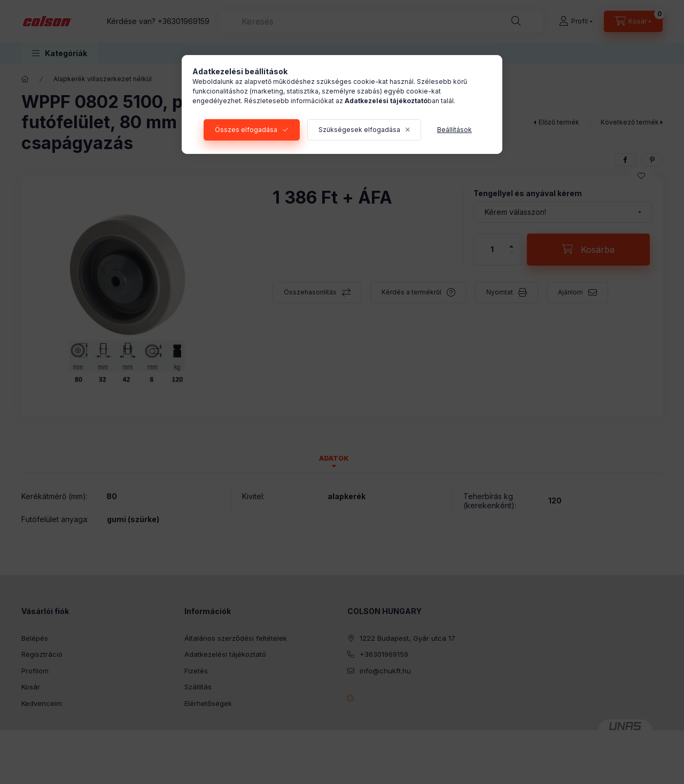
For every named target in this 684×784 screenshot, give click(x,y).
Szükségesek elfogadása (359, 130)
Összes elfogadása (246, 130)
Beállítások (454, 130)
